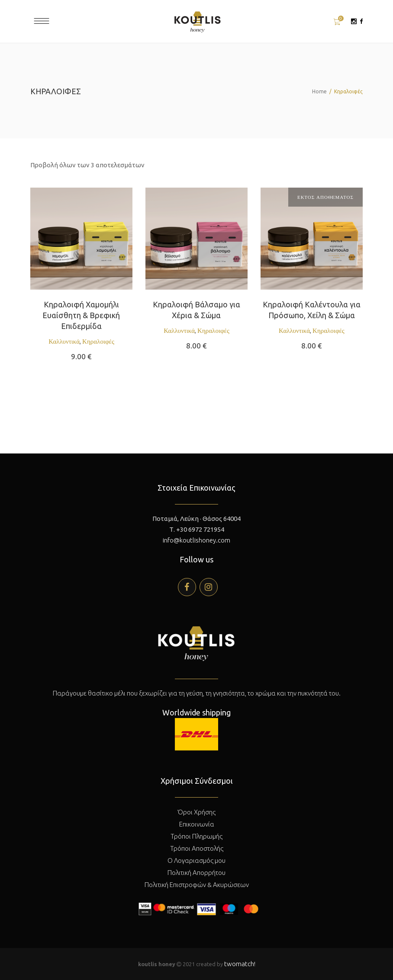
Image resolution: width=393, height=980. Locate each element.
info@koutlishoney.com (196, 540)
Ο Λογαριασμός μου (196, 860)
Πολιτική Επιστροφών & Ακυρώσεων (197, 885)
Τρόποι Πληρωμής (196, 836)
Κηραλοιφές (98, 341)
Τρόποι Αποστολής (197, 848)
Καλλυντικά (64, 341)
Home (319, 91)
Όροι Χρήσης (197, 812)
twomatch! (240, 964)
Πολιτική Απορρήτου (196, 873)
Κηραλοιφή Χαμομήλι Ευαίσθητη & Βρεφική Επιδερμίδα (81, 315)
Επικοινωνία (197, 824)
